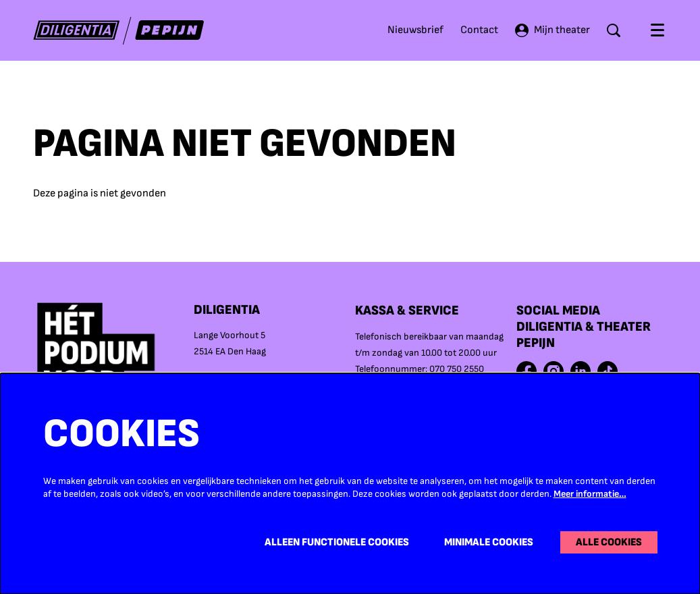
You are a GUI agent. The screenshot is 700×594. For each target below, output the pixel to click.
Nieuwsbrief (415, 30)
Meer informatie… (590, 494)
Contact (479, 30)
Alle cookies (609, 542)
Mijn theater (553, 30)
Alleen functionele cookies (337, 542)
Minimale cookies (489, 542)
